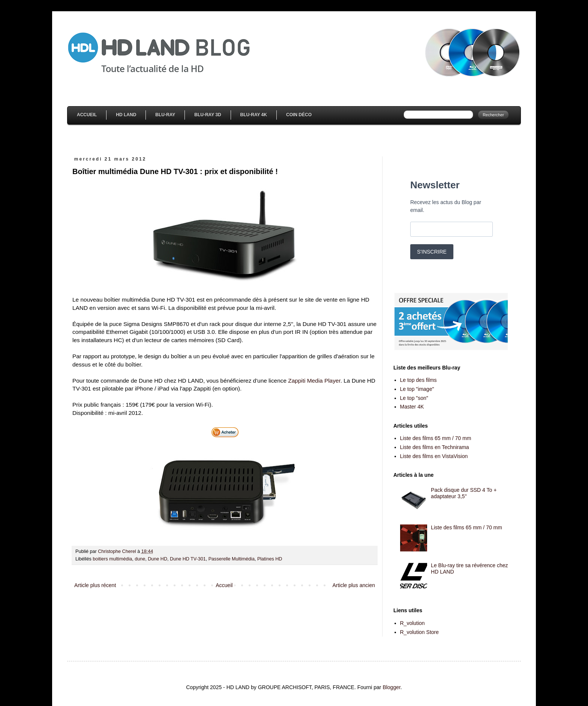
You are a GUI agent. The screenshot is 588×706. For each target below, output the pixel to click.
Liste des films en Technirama (435, 447)
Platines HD (270, 559)
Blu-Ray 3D (208, 115)
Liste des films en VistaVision (434, 456)
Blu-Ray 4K (254, 115)
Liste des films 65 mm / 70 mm (436, 438)
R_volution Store (420, 632)
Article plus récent (95, 585)
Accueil (87, 115)
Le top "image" (417, 389)
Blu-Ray (165, 115)
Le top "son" (414, 398)
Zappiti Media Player (314, 381)
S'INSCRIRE (432, 252)
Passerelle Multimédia (232, 559)
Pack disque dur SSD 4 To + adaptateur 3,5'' (464, 493)
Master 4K (412, 407)
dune (140, 559)
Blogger (391, 687)
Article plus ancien (354, 585)
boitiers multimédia (112, 559)
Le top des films (418, 380)
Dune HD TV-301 (188, 559)
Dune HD (157, 559)
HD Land (126, 115)
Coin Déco (299, 115)
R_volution (412, 623)
